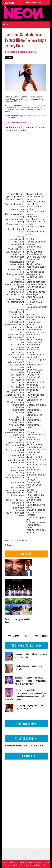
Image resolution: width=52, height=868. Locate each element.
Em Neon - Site (43, 862)
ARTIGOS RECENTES (12, 636)
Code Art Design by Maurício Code (33, 865)
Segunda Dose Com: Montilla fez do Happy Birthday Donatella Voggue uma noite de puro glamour (30, 681)
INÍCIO (25, 636)
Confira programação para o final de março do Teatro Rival (29, 707)
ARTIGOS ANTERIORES (40, 636)
